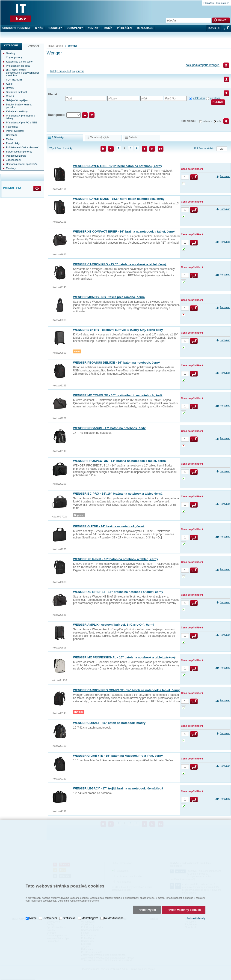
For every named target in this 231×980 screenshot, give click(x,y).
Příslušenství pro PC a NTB (22, 122)
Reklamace (145, 28)
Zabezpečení (13, 160)
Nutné (33, 917)
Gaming (10, 53)
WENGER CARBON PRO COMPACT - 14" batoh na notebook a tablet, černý (126, 690)
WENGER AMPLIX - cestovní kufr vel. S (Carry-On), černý (114, 625)
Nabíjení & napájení (17, 100)
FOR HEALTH (14, 80)
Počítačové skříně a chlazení (22, 147)
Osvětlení (11, 135)
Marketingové (90, 917)
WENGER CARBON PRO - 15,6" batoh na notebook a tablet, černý (120, 264)
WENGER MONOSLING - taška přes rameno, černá (109, 297)
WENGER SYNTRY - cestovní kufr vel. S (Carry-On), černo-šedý (118, 330)
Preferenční (50, 917)
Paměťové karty (15, 131)
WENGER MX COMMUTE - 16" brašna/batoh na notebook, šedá (118, 395)
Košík (108, 28)
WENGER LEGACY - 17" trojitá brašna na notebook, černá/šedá (118, 788)
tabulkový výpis (100, 137)
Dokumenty (75, 28)
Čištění (10, 96)
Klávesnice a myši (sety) (20, 62)
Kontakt (94, 28)
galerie (133, 137)
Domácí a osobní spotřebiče (22, 164)
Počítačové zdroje (16, 156)
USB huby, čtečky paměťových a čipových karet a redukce (22, 73)
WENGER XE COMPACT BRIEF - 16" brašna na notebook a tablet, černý (124, 232)
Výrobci (33, 46)
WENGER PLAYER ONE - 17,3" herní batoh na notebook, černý (118, 166)
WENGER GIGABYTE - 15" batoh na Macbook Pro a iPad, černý (118, 756)
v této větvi (199, 98)
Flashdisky (12, 127)
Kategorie (11, 45)
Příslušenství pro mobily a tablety (21, 117)
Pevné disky (13, 143)
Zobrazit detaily (196, 917)
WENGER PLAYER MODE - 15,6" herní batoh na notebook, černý (119, 199)
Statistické (69, 917)
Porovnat (225, 176)
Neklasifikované (114, 917)
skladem (207, 121)
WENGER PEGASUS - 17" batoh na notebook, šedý (109, 428)
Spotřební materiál (16, 92)
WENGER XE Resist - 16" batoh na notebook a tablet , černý (116, 559)
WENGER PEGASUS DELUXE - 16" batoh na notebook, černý (116, 363)
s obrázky (58, 137)
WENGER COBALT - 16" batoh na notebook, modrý (109, 723)
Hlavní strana (55, 46)
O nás (39, 28)
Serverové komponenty (19, 152)
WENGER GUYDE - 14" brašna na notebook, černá (109, 526)
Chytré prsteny (14, 57)
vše (219, 121)
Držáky (10, 88)
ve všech (215, 98)
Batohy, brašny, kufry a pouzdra (67, 71)
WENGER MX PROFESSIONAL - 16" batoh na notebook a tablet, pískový (124, 657)
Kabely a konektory (17, 111)
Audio (9, 84)
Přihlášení (125, 28)
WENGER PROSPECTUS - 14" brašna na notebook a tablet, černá (119, 461)
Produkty (55, 28)
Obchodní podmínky (16, 28)
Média (9, 139)
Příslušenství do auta (18, 66)
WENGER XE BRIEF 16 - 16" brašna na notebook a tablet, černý (118, 592)
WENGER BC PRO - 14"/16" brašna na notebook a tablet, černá (118, 494)
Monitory (11, 168)
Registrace (223, 3)
